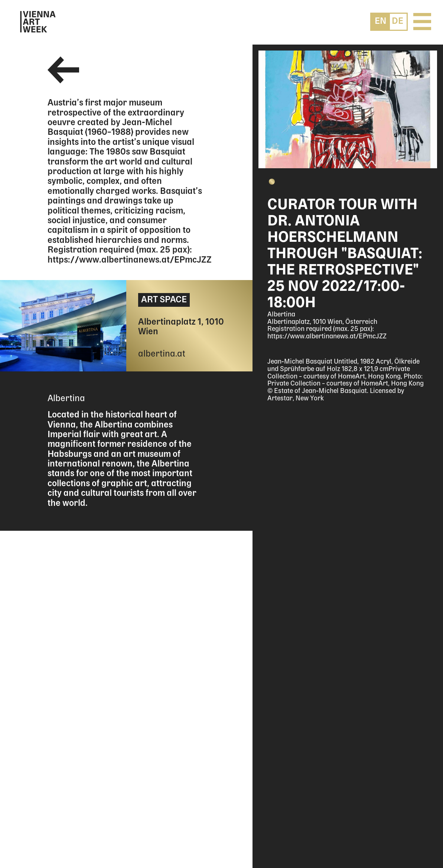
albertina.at (162, 354)
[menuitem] (381, 21)
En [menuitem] (381, 21)
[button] (272, 182)
